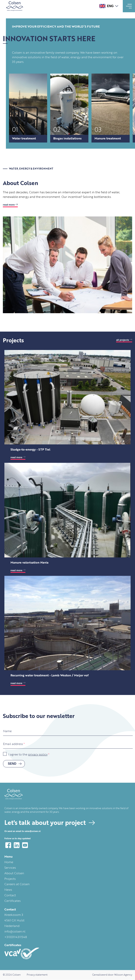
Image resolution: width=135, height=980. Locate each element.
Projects (10, 879)
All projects (123, 340)
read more (16, 457)
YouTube (25, 845)
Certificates (13, 901)
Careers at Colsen (17, 884)
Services (10, 868)
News (8, 890)
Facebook (8, 845)
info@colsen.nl (15, 932)
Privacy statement (37, 975)
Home (9, 862)
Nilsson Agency (123, 975)
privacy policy (38, 755)
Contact (10, 896)
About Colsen (14, 873)
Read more (9, 205)
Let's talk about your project (45, 823)
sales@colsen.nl (33, 831)
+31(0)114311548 (16, 937)
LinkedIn (17, 845)
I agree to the (28, 755)
